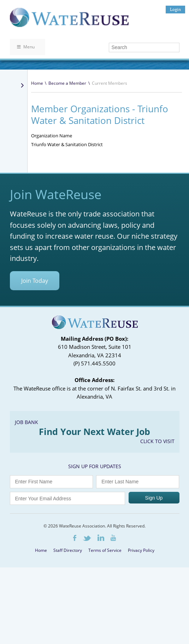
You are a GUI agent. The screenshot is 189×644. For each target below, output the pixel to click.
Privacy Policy (141, 550)
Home (37, 83)
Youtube (113, 538)
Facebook (75, 538)
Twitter (87, 538)
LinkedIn (101, 538)
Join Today (35, 281)
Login (175, 9)
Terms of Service (105, 550)
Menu (26, 47)
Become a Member (67, 83)
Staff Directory (68, 550)
